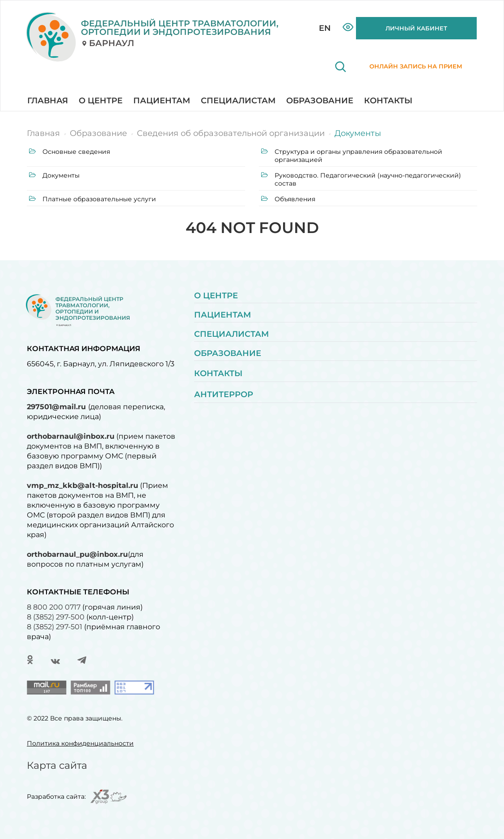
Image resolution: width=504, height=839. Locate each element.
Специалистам (238, 101)
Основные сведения (70, 152)
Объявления (288, 199)
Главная (48, 101)
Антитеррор (224, 394)
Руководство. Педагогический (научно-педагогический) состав (361, 179)
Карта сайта (57, 765)
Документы (54, 175)
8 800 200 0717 (54, 607)
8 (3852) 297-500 (56, 617)
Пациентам (162, 101)
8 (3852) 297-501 (55, 627)
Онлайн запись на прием (404, 71)
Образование (320, 101)
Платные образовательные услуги (93, 199)
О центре (101, 101)
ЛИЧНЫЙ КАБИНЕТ (416, 28)
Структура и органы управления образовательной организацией (352, 156)
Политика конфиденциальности (80, 743)
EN (325, 28)
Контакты (388, 101)
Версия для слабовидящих (348, 27)
